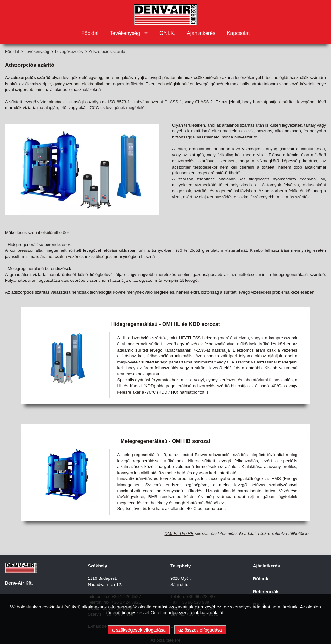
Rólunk (261, 579)
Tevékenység (125, 33)
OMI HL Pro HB (179, 533)
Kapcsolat (238, 33)
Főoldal (90, 33)
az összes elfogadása (200, 630)
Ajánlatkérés (201, 33)
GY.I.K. (167, 33)
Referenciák (266, 592)
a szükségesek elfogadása (139, 630)
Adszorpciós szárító (107, 51)
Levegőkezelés (69, 51)
